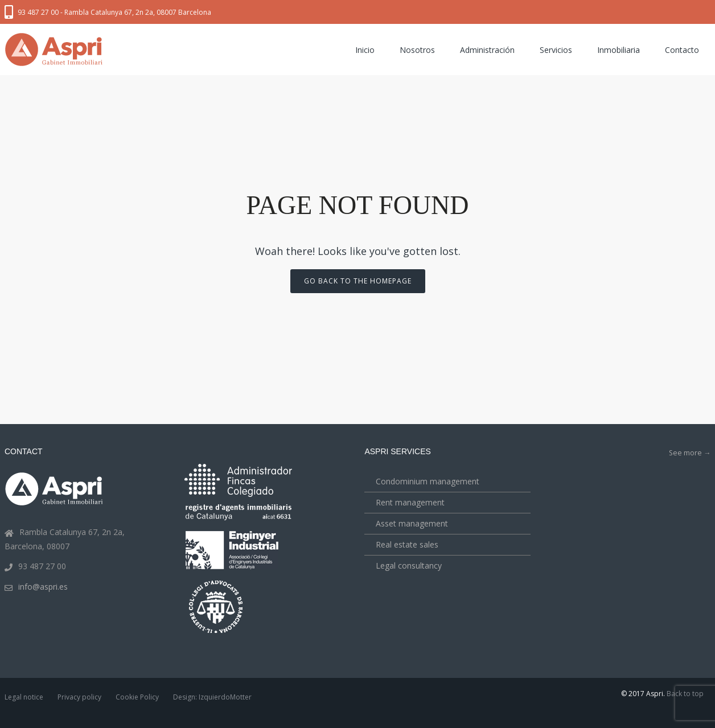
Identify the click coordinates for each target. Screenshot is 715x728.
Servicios (556, 50)
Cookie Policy (137, 697)
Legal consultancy (409, 565)
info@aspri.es (43, 587)
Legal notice (24, 697)
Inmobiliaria (619, 50)
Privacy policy (79, 697)
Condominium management (428, 481)
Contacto (682, 50)
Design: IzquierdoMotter (212, 697)
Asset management (412, 523)
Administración (487, 50)
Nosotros (417, 50)
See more (690, 453)
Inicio (365, 50)
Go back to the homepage (358, 281)
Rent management (410, 502)
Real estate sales (407, 544)
